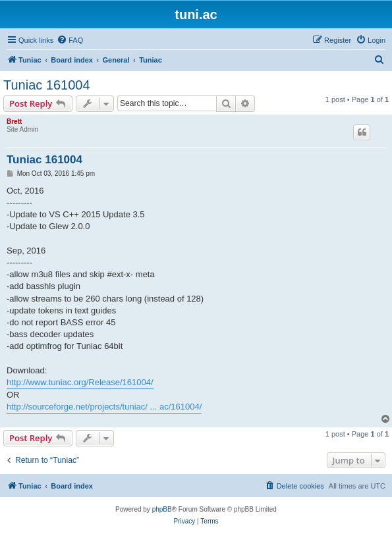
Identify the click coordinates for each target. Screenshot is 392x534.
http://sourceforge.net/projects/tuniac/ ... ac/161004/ (104, 407)
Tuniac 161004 (47, 85)
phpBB (162, 509)
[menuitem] (70, 40)
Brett (14, 121)
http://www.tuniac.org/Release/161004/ (80, 382)
